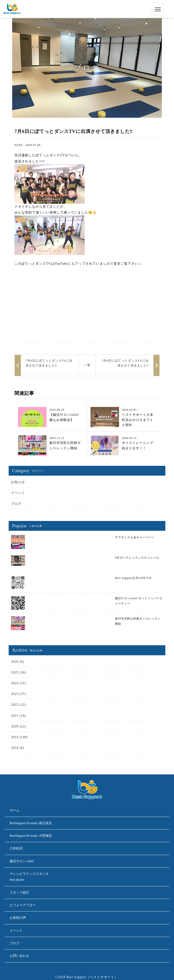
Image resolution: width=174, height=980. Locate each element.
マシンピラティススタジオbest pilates (29, 877)
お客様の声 (18, 918)
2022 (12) (18, 705)
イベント (18, 493)
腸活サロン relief (22, 861)
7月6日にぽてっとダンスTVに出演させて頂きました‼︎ (125, 363)
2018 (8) (18, 748)
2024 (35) (18, 683)
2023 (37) (18, 694)
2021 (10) (18, 716)
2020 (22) (18, 726)
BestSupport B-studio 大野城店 (31, 836)
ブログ (16, 504)
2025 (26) (18, 672)
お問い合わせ (19, 956)
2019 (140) (19, 737)
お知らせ (18, 482)
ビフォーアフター (23, 905)
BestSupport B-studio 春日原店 (31, 823)
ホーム (14, 810)
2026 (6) (18, 662)
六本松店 (16, 848)
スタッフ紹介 (19, 893)
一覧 (87, 365)
